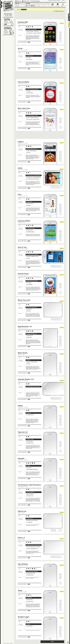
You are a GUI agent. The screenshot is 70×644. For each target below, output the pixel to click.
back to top (68, 642)
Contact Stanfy (60, 425)
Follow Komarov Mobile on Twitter (60, 237)
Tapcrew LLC (23, 432)
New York (20, 50)
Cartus (28, 153)
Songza (29, 205)
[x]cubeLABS (23, 22)
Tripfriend (29, 468)
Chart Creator (30, 519)
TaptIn (28, 466)
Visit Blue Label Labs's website (60, 122)
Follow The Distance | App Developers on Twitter (60, 501)
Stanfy (20, 406)
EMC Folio (29, 337)
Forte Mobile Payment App (32, 469)
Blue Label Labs (24, 108)
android (28, 6)
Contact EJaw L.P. (60, 557)
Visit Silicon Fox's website (55, 530)
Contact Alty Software (60, 583)
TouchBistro (29, 285)
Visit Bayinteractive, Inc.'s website (60, 340)
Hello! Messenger (30, 232)
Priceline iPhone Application (32, 255)
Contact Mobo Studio (60, 372)
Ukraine (19, 539)
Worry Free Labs (24, 300)
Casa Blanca (29, 626)
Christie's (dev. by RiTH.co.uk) (33, 179)
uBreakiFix (29, 598)
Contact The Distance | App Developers (60, 504)
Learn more (10, 16)
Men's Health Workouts (31, 151)
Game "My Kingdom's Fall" (32, 549)
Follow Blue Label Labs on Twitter (60, 125)
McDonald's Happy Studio (32, 281)
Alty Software (23, 564)
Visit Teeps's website (60, 604)
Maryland (20, 460)
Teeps (20, 590)
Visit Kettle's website (55, 187)
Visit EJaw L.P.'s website (55, 557)
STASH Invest (30, 56)
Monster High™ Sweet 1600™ (33, 31)
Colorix (28, 364)
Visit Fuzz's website (60, 208)
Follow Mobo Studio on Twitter (60, 369)
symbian (36, 6)
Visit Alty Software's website (60, 578)
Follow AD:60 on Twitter (60, 65)
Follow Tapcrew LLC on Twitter (60, 448)
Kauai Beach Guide (31, 228)
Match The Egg (30, 439)
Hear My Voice (30, 601)
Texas (19, 24)
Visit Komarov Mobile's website (60, 234)
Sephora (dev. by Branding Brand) (34, 175)
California (20, 328)
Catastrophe (29, 522)
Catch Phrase (30, 93)
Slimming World (30, 494)
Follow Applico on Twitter (60, 158)
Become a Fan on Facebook (26, 1)
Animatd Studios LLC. (26, 379)
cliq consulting (23, 82)
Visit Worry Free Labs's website (55, 319)
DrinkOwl (29, 283)
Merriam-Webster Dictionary (32, 89)
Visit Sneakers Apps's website (60, 630)
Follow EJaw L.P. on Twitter (58, 557)
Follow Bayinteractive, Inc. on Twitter (60, 343)
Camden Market (30, 492)
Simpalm (21, 458)
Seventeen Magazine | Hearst (33, 256)
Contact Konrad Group (60, 293)
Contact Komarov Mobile (60, 240)
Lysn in (28, 413)
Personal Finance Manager (32, 571)
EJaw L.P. (21, 538)
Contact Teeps (60, 610)
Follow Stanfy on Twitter (60, 422)
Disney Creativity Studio (32, 307)
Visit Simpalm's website (60, 472)
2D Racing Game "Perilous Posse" (34, 545)
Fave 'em (60, 33)
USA (21, 24)
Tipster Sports (30, 441)
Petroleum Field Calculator (32, 520)
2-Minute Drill (30, 336)
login (63, 1)
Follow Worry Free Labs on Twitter (58, 319)
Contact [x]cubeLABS (60, 41)
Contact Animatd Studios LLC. (60, 398)
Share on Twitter (69, 15)
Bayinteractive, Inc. (25, 326)
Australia (19, 222)
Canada (19, 513)
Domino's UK (30, 230)
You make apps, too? (9, 22)
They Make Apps (7, 6)
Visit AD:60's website (60, 62)
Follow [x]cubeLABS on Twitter (60, 38)
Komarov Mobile (24, 221)
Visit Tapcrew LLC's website (60, 446)
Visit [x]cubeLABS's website (60, 36)
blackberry (30, 6)
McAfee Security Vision (31, 334)
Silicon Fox (22, 511)
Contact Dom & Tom (60, 266)
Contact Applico (60, 161)
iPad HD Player (30, 575)
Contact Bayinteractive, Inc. (60, 346)
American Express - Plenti (32, 116)
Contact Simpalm (60, 478)
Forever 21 (29, 202)
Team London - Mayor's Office (33, 119)
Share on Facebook (69, 16)
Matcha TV (29, 309)
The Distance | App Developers (29, 485)
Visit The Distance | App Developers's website (60, 498)
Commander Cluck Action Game (33, 387)
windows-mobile (34, 6)
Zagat (28, 624)
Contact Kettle (60, 187)
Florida (19, 592)
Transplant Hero (30, 415)
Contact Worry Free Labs (60, 319)
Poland (19, 354)
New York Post (30, 204)
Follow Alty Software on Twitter (60, 580)
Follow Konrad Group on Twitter (60, 290)
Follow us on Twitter (18, 1)
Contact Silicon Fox (60, 530)
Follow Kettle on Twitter (58, 187)
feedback (69, 25)
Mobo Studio (23, 353)
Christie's (29, 58)
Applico (21, 142)
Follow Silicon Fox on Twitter (58, 530)
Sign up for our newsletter (35, 1)
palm (32, 6)
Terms (5, 643)
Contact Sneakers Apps (60, 636)
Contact (11, 643)
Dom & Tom (22, 247)
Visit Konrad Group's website (60, 287)
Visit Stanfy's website (60, 419)
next (52, 642)
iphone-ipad (26, 6)
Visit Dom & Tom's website (55, 266)
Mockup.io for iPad (31, 573)
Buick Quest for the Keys (32, 149)
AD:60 (20, 49)
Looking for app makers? (9, 30)
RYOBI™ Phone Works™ (32, 29)
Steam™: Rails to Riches (32, 362)
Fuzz (20, 194)
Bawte (28, 360)
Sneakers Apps (24, 617)
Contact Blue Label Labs (60, 127)
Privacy (8, 643)
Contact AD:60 (60, 68)
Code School (30, 600)
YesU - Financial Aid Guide (32, 117)
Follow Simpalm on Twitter (60, 475)
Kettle (20, 168)
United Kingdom (21, 486)
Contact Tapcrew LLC (60, 451)
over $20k (23, 10)
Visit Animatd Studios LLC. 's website (55, 398)
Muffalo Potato (30, 443)
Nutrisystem (29, 59)
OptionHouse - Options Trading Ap (34, 33)
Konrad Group (23, 274)
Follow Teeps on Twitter (60, 607)
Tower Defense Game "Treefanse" (33, 547)
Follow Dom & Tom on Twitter (58, 266)
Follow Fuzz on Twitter (60, 211)
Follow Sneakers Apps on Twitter (60, 633)
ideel (28, 258)
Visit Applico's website (60, 155)
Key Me (28, 311)
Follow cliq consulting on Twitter (60, 98)
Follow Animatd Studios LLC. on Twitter (58, 398)
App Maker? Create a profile (54, 1)
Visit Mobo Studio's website (60, 366)
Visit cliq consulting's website (60, 95)
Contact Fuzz (60, 214)
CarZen (28, 91)
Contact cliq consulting (60, 101)
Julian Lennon (30, 496)
